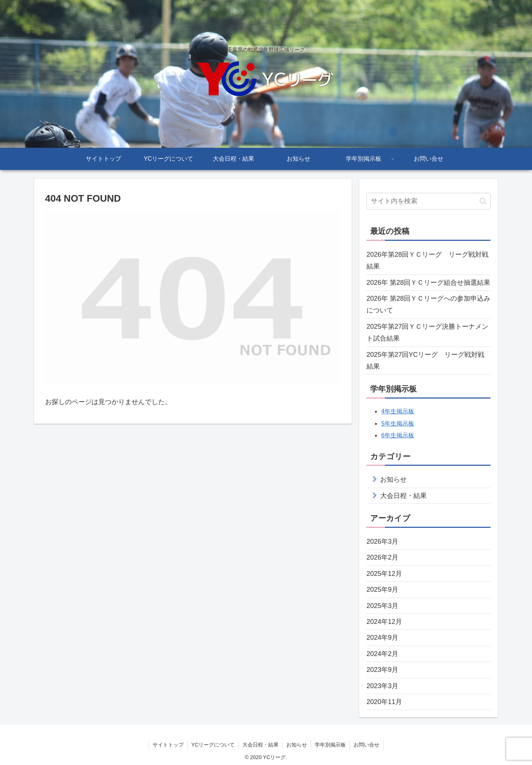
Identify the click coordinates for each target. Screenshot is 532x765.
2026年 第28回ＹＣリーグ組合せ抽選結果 (428, 283)
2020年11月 (384, 702)
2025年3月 (382, 606)
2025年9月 (382, 590)
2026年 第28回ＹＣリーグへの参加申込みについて (428, 304)
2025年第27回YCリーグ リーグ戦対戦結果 (425, 361)
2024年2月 (382, 654)
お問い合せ (366, 745)
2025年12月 (384, 574)
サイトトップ (168, 745)
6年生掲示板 (398, 435)
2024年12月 (384, 622)
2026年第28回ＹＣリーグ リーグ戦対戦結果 (427, 260)
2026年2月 (382, 557)
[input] (429, 201)
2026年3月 (382, 542)
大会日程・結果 (403, 496)
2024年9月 (382, 638)
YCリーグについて (213, 745)
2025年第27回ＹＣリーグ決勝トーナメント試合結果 (427, 332)
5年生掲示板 (398, 424)
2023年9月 (382, 670)
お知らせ (393, 479)
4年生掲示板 (398, 411)
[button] (483, 201)
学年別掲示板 (330, 745)
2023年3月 (382, 686)
